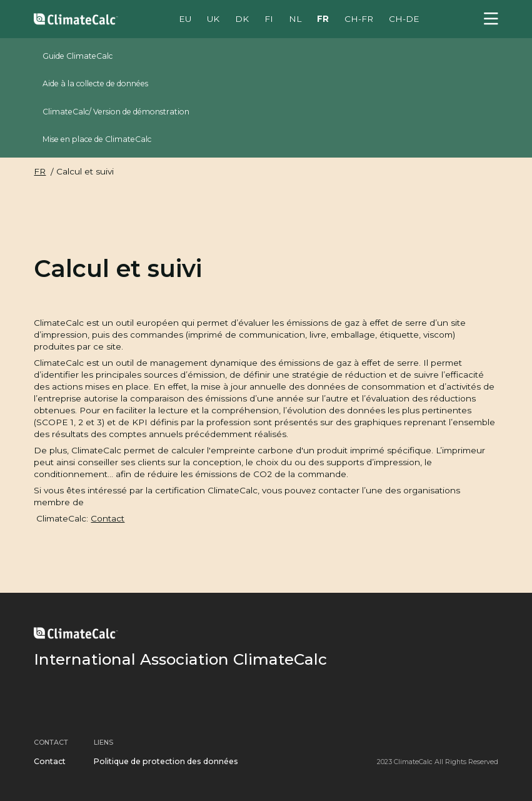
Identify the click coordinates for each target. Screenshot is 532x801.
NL (295, 19)
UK (213, 19)
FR (323, 19)
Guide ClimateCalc (78, 56)
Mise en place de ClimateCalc (97, 139)
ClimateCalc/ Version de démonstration (116, 112)
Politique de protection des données (166, 761)
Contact (108, 518)
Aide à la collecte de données (95, 83)
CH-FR (359, 19)
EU (185, 19)
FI (269, 19)
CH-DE (404, 19)
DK (242, 19)
